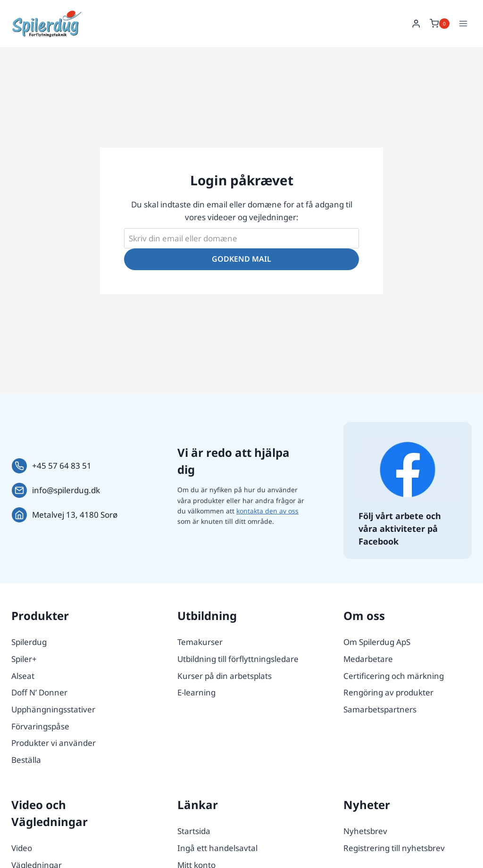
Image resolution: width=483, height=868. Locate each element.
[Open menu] (463, 23)
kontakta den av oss (267, 511)
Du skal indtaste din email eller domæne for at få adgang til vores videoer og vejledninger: (242, 211)
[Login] (416, 24)
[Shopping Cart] (440, 24)
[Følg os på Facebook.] (408, 470)
